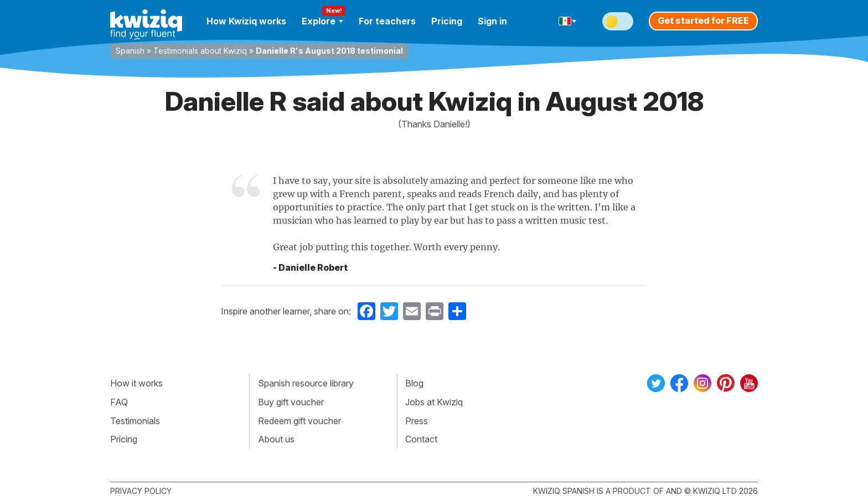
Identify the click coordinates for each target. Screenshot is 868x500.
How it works (136, 383)
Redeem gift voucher (299, 421)
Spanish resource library (306, 383)
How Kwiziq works (246, 21)
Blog (414, 383)
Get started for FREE (703, 20)
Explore (322, 21)
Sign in (492, 21)
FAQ (119, 402)
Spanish (130, 51)
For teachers (387, 21)
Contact (421, 439)
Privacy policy (141, 491)
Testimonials (135, 421)
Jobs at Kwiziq (434, 402)
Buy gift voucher (291, 402)
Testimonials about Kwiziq (200, 51)
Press (417, 421)
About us (276, 439)
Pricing (447, 21)
